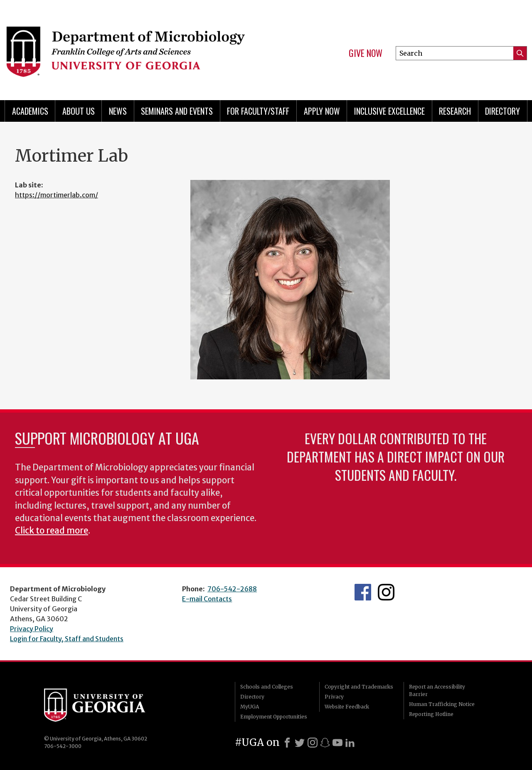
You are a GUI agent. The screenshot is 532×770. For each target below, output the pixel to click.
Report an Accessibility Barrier (437, 690)
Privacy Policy (32, 629)
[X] (300, 743)
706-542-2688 (232, 589)
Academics (30, 111)
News (118, 111)
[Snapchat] (325, 743)
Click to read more (52, 531)
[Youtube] (337, 743)
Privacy (334, 697)
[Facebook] (287, 743)
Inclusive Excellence (389, 111)
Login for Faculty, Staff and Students (67, 639)
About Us (79, 111)
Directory (502, 111)
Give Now (366, 53)
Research (455, 111)
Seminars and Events (177, 111)
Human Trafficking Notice (442, 704)
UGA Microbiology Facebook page (363, 592)
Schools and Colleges (267, 687)
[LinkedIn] (350, 743)
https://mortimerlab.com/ (57, 195)
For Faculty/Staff (258, 111)
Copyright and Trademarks (359, 687)
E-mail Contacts (207, 599)
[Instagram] (313, 743)
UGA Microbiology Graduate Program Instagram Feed (386, 592)
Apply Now (322, 111)
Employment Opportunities (274, 717)
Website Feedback (347, 707)
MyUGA (250, 707)
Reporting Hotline (431, 714)
